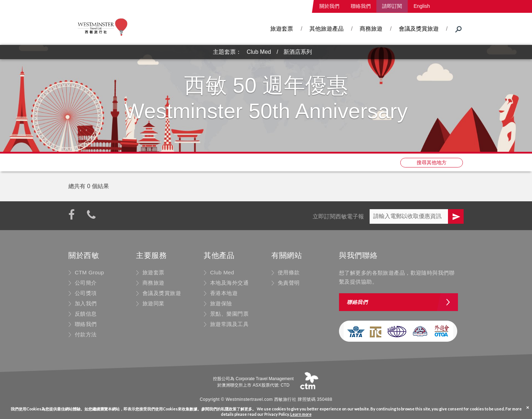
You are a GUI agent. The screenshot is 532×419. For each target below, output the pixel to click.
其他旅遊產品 (327, 29)
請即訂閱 (392, 6)
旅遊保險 (221, 303)
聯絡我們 (361, 6)
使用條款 (289, 272)
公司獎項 (86, 293)
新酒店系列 (298, 52)
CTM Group (89, 272)
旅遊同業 (153, 303)
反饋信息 (86, 314)
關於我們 (329, 6)
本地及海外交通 (229, 283)
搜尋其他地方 (432, 162)
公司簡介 (86, 283)
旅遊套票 (282, 29)
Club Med (259, 52)
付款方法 (86, 334)
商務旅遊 (371, 29)
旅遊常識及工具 (229, 324)
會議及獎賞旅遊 (419, 29)
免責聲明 (289, 283)
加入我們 (86, 303)
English (422, 6)
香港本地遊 (224, 293)
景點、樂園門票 (229, 314)
